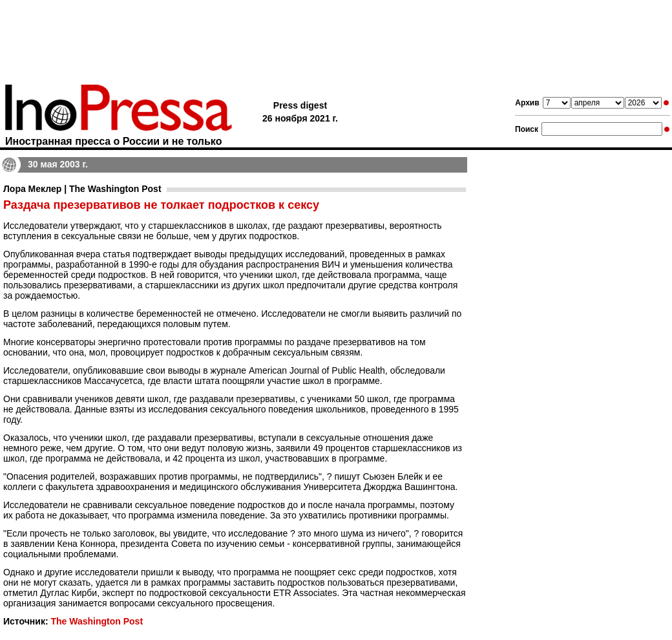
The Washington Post (97, 621)
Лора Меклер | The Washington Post (82, 189)
